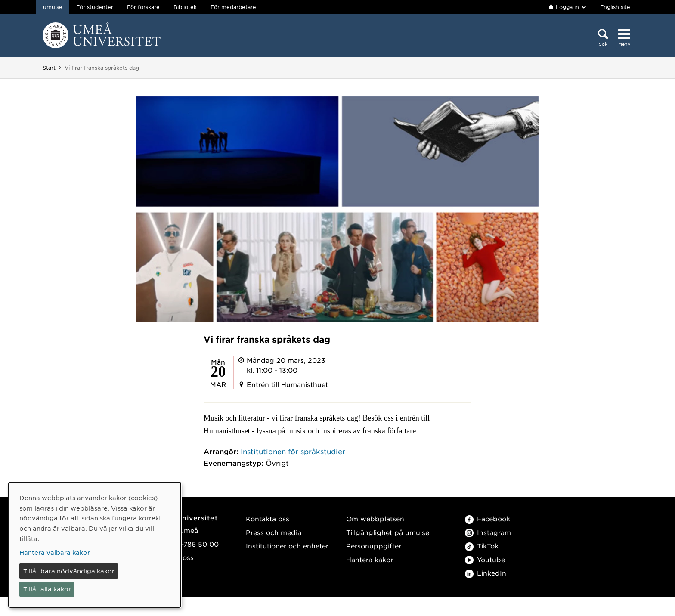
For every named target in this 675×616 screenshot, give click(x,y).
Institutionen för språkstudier (293, 451)
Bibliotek (185, 7)
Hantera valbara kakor (55, 552)
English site (615, 7)
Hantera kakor (370, 559)
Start (49, 68)
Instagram (488, 532)
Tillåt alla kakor (47, 589)
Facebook (488, 518)
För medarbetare (233, 7)
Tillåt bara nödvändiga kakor (69, 571)
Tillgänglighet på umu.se (388, 532)
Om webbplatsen (375, 518)
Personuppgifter (374, 546)
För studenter (95, 7)
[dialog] (95, 545)
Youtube (485, 559)
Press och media (274, 532)
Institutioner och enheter (287, 546)
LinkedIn (486, 573)
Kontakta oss (268, 518)
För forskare (143, 7)
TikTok (482, 546)
